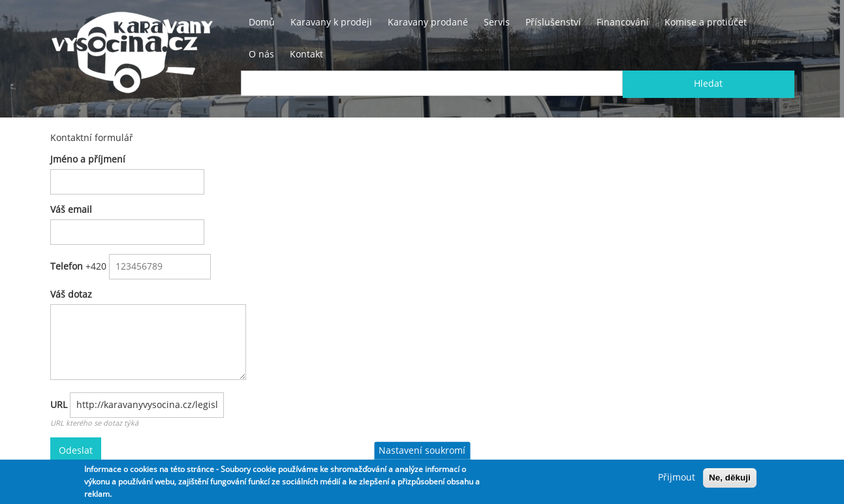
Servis (497, 22)
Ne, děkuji (730, 478)
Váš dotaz (71, 294)
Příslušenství (553, 22)
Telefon (67, 266)
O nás (261, 54)
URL (59, 405)
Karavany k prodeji (331, 22)
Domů (262, 22)
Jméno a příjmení (88, 159)
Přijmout (677, 477)
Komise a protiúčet (706, 22)
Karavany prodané (428, 22)
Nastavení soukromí (422, 450)
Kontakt (306, 54)
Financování (623, 22)
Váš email (71, 210)
